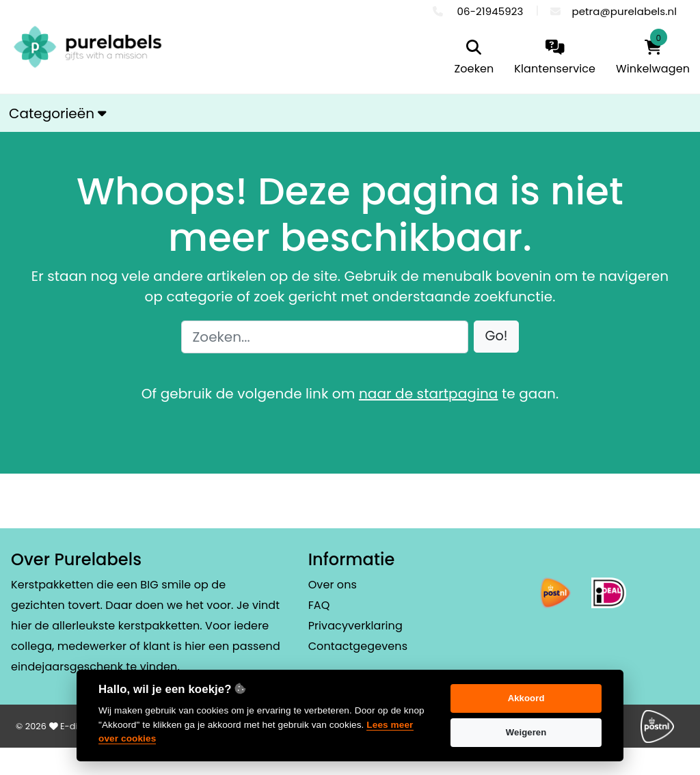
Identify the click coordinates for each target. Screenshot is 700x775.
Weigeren (526, 732)
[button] (497, 337)
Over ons (333, 585)
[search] (474, 58)
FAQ (319, 605)
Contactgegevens (358, 646)
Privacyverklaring (355, 626)
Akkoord (526, 698)
